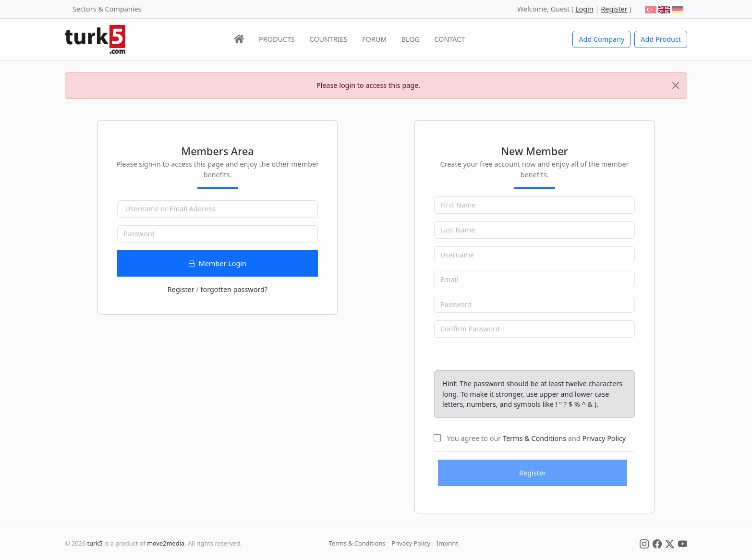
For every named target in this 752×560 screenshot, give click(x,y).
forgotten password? (234, 289)
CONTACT (449, 39)
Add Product (661, 39)
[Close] (676, 85)
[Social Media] (644, 543)
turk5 (95, 543)
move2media (166, 543)
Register (181, 289)
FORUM (374, 39)
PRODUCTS (277, 39)
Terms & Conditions (534, 438)
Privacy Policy (604, 438)
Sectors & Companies (107, 9)
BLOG (411, 39)
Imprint (447, 543)
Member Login (218, 263)
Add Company (601, 39)
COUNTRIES (328, 39)
